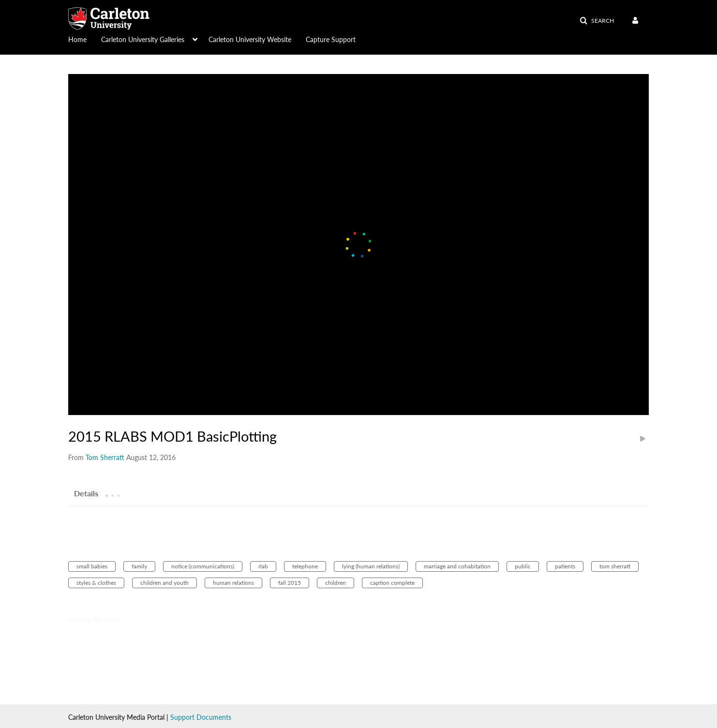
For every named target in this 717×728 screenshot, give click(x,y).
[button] (597, 21)
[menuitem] (85, 39)
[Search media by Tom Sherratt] (105, 457)
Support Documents (201, 717)
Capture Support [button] (331, 39)
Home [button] (77, 39)
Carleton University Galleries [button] (143, 39)
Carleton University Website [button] (250, 39)
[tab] (86, 493)
